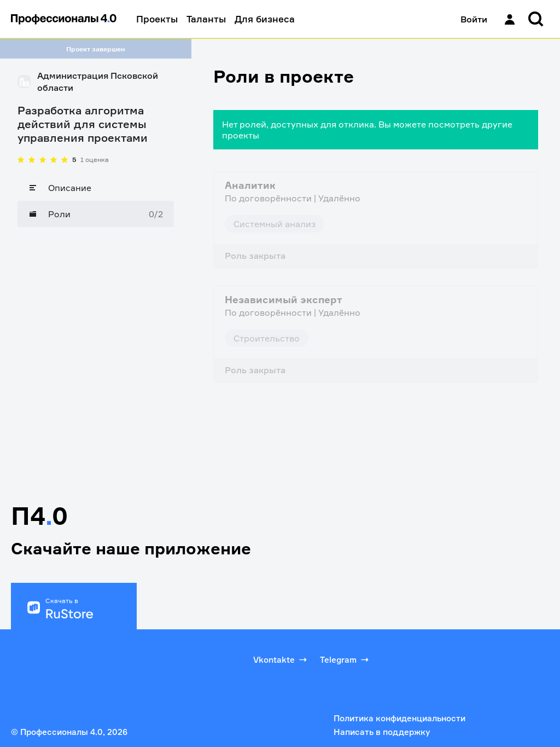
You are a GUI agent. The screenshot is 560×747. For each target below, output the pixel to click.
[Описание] (96, 188)
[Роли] (96, 214)
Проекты (157, 19)
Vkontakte (281, 659)
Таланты (206, 19)
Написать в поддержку (382, 732)
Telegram (345, 659)
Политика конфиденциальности (399, 718)
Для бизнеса (265, 19)
